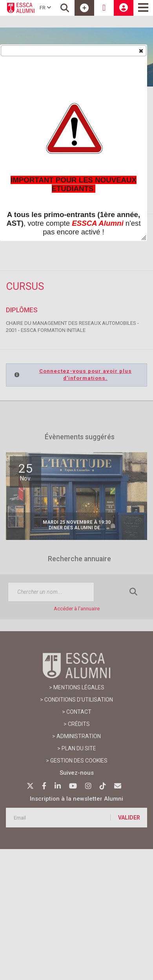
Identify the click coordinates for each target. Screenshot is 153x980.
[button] (141, 50)
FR (45, 8)
